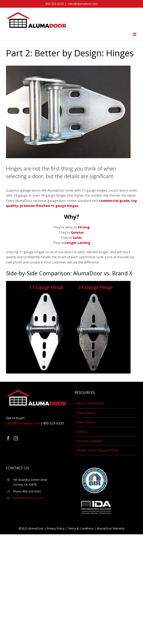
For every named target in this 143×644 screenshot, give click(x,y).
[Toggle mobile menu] (135, 34)
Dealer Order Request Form (98, 450)
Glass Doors (86, 413)
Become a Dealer (90, 441)
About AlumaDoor (91, 403)
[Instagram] (16, 438)
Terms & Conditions (81, 528)
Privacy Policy (55, 528)
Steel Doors (86, 422)
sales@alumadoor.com (83, 4)
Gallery (82, 431)
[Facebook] (8, 438)
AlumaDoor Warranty (111, 528)
